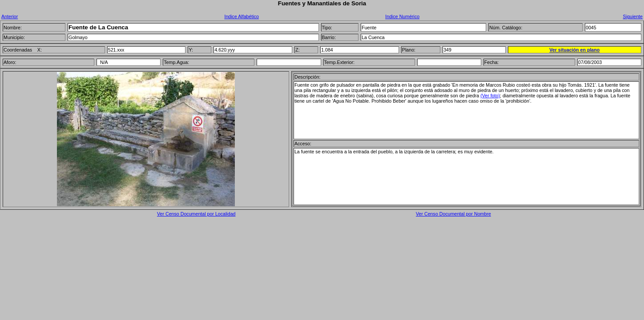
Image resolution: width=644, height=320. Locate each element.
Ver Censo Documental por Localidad (196, 214)
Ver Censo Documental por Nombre (453, 214)
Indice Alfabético (241, 16)
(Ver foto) (490, 96)
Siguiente (633, 16)
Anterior (10, 16)
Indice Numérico (402, 16)
